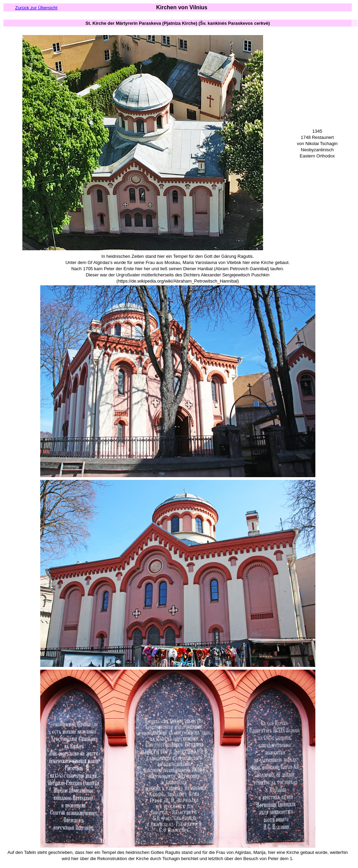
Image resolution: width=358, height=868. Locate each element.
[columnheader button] (178, 23)
